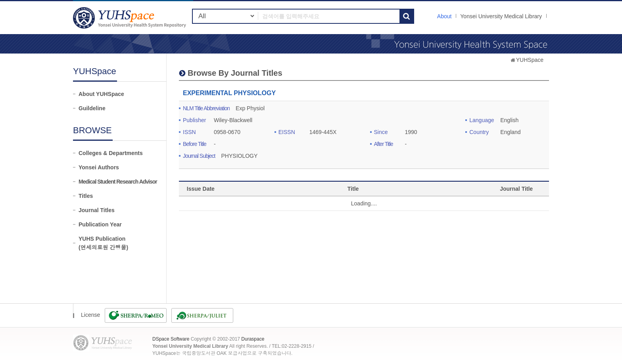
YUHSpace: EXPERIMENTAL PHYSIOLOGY (131, 18)
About (444, 16)
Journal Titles (97, 210)
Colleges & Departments (111, 153)
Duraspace (253, 339)
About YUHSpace (101, 94)
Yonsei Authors (99, 167)
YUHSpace (530, 60)
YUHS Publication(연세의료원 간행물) (103, 243)
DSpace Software (171, 339)
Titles (86, 196)
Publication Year (100, 224)
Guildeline (92, 108)
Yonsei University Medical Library (501, 16)
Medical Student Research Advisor (118, 182)
